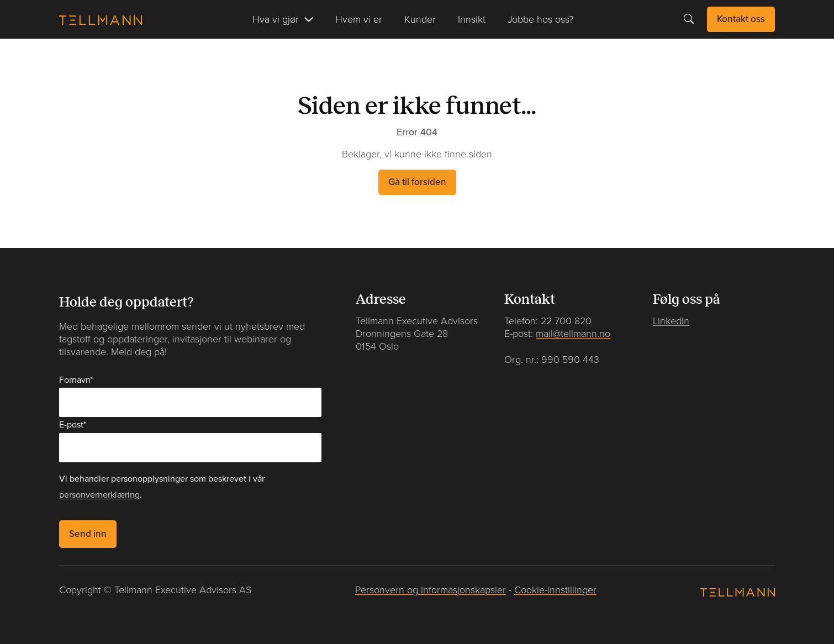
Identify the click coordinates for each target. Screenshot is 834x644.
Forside (75, 56)
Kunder (420, 19)
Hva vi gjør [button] (276, 19)
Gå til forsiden (417, 182)
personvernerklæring (99, 495)
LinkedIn (671, 321)
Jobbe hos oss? (540, 19)
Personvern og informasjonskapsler (431, 590)
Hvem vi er (359, 19)
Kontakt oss (741, 19)
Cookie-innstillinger (555, 590)
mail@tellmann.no (573, 334)
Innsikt (472, 19)
